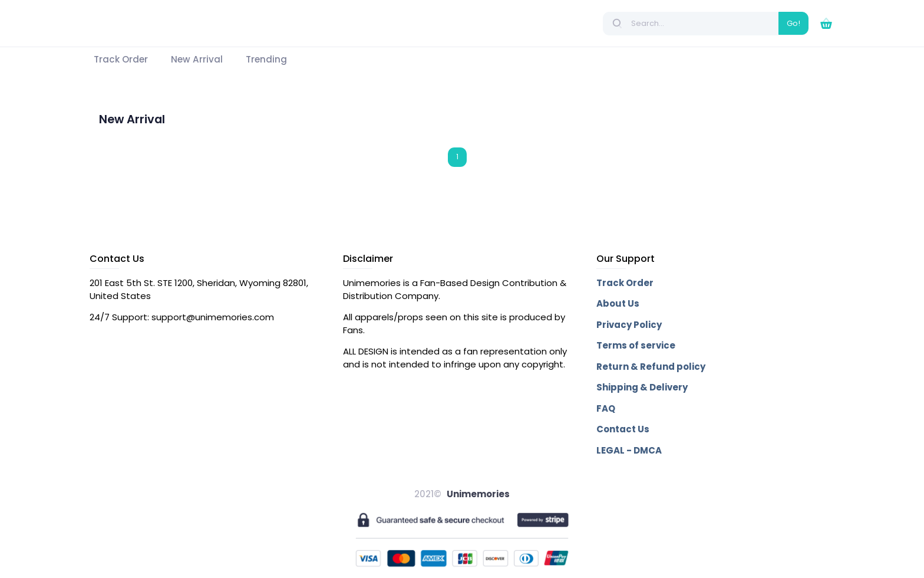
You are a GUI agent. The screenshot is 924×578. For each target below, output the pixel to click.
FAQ (606, 408)
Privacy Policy (629, 325)
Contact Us (623, 429)
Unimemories (478, 494)
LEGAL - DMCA (629, 450)
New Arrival (132, 119)
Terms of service (636, 345)
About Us (618, 303)
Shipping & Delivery (642, 387)
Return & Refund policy (651, 367)
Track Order (625, 283)
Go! (793, 23)
